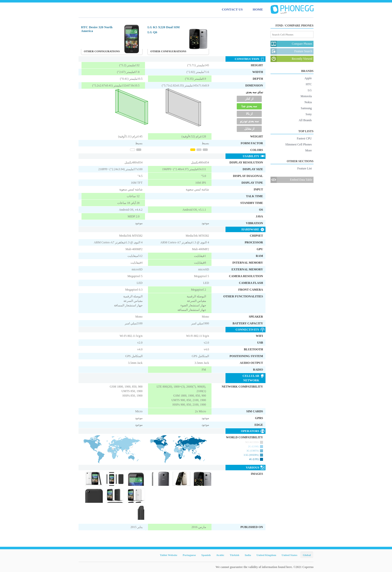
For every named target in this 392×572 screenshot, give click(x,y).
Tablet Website (168, 555)
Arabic (220, 555)
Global (307, 555)
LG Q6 (152, 32)
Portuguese (189, 555)
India (248, 555)
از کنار (249, 99)
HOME (258, 9)
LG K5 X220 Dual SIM (164, 27)
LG (310, 90)
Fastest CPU (304, 138)
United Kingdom (266, 555)
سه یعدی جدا (249, 106)
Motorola (306, 96)
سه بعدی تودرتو (249, 121)
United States (290, 555)
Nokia (308, 102)
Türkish (234, 555)
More (308, 150)
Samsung (306, 108)
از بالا (249, 114)
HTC (309, 84)
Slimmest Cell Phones (298, 144)
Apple (308, 78)
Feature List (304, 168)
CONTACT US (232, 9)
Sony (309, 114)
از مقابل (249, 129)
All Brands (305, 120)
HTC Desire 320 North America (97, 29)
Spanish (206, 555)
